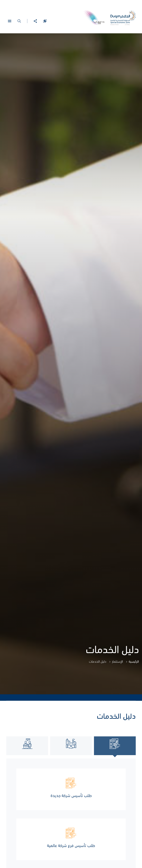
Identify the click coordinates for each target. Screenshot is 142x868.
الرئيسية (134, 661)
